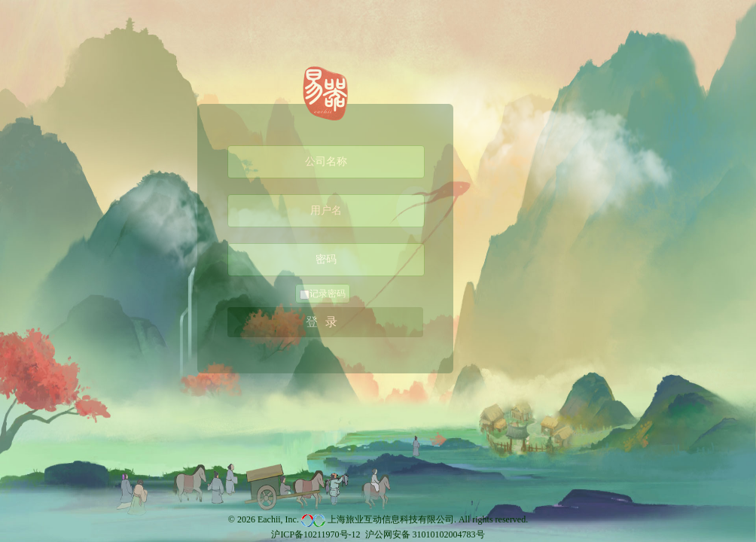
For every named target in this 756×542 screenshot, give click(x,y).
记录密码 (323, 294)
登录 (325, 322)
